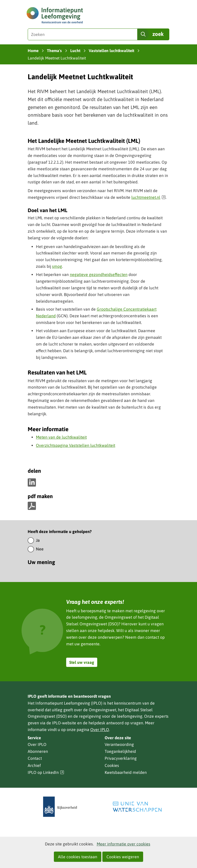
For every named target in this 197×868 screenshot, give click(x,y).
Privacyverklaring (121, 758)
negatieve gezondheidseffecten (99, 274)
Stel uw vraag (82, 662)
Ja (38, 540)
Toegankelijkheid (120, 751)
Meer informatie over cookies (124, 844)
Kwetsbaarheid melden (126, 772)
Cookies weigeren (123, 857)
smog (57, 266)
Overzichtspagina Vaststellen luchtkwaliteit (76, 445)
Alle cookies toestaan (78, 857)
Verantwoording (119, 744)
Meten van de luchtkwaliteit (61, 437)
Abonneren (38, 751)
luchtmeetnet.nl (149, 197)
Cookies (112, 765)
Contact (35, 758)
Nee (40, 549)
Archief (34, 765)
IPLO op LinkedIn (46, 772)
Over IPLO (100, 729)
